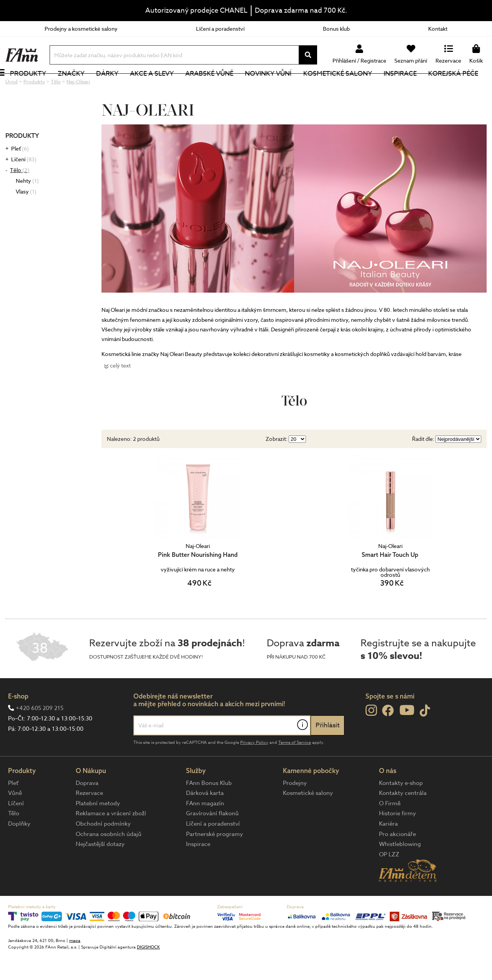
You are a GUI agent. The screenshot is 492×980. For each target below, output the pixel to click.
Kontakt (438, 29)
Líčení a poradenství (220, 29)
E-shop (18, 722)
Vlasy (26, 217)
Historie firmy (397, 839)
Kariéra (388, 849)
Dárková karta (205, 819)
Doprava (87, 809)
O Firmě (390, 829)
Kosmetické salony (346, 86)
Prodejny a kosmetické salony (81, 29)
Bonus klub (336, 29)
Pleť (20, 174)
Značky (80, 86)
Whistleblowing (400, 870)
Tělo (20, 196)
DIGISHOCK (148, 973)
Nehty (27, 206)
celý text (120, 391)
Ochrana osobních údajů (109, 860)
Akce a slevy (160, 86)
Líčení (24, 185)
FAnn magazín (205, 829)
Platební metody (98, 829)
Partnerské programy (214, 860)
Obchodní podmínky (103, 849)
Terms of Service (295, 768)
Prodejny (295, 809)
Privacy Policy (254, 768)
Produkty (37, 86)
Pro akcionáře (397, 860)
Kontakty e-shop (401, 809)
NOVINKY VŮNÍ (277, 86)
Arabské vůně (218, 86)
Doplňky (19, 849)
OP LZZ (389, 880)
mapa (75, 966)
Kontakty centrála (403, 819)
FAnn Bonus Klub (209, 809)
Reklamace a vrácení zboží (111, 839)
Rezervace (89, 819)
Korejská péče (462, 86)
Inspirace (409, 86)
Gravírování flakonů (212, 839)
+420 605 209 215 (40, 734)
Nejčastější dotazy (100, 870)
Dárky (116, 86)
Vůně (15, 819)
